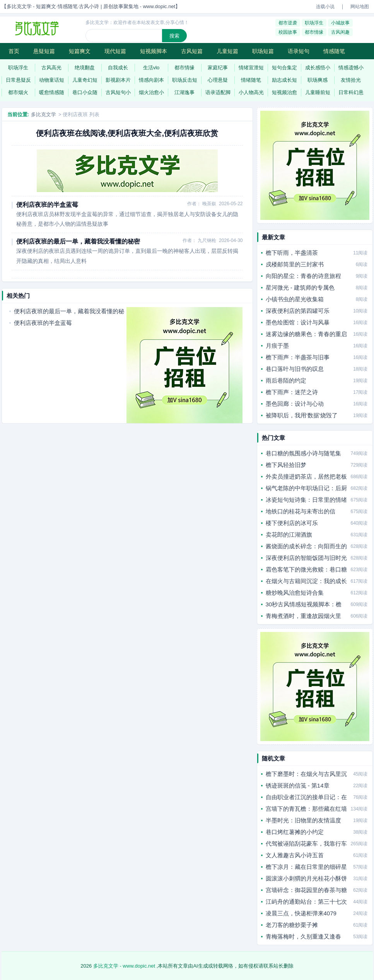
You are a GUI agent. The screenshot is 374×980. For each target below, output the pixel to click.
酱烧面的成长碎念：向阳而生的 (306, 546)
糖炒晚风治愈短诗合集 (295, 593)
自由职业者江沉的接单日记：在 (306, 797)
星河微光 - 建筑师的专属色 (300, 287)
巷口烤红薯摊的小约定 (295, 832)
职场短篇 (263, 51)
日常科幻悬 (351, 92)
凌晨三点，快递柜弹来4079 (301, 913)
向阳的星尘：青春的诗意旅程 (303, 276)
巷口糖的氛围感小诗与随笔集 (303, 453)
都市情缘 (314, 32)
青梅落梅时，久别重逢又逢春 (303, 936)
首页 (14, 51)
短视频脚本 (154, 51)
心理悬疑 (218, 80)
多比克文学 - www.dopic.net (124, 966)
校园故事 (288, 32)
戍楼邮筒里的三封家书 (295, 264)
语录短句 (299, 51)
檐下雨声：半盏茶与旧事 (298, 357)
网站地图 (360, 7)
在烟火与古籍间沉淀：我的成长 (306, 581)
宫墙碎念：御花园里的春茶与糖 (306, 890)
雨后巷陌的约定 (286, 380)
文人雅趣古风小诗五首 (295, 855)
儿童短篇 (227, 51)
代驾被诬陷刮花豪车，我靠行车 (306, 844)
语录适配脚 (218, 92)
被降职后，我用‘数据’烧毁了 (302, 415)
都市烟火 (18, 92)
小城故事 (340, 23)
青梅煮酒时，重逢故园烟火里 (303, 616)
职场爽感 (318, 80)
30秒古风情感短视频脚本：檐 (304, 604)
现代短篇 (115, 51)
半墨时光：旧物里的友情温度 (303, 820)
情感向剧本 (151, 80)
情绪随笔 (251, 80)
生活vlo (151, 68)
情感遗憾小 (351, 68)
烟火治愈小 (151, 92)
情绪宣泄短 (251, 68)
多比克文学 (44, 114)
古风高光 (51, 68)
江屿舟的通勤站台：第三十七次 (306, 902)
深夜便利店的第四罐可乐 (298, 311)
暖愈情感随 (52, 92)
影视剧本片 (118, 80)
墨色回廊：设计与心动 (295, 404)
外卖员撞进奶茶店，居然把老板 (306, 476)
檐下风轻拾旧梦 (286, 465)
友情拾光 (351, 80)
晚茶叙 (209, 204)
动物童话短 (52, 80)
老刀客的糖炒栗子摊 (292, 925)
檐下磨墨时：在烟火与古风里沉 (306, 774)
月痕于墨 (277, 346)
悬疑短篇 (44, 51)
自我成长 (118, 68)
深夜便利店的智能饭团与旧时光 (306, 558)
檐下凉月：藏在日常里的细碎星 (306, 867)
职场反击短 (185, 80)
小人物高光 (251, 92)
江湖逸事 (184, 92)
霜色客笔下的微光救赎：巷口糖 (306, 569)
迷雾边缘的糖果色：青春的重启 (306, 334)
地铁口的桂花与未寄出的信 (301, 511)
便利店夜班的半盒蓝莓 (47, 205)
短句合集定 (284, 68)
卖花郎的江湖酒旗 (289, 535)
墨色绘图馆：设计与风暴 (298, 322)
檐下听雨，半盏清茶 (292, 253)
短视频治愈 (284, 92)
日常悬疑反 (18, 80)
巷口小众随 (85, 92)
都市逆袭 (288, 23)
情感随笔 (334, 51)
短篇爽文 (80, 51)
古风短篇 (192, 51)
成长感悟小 (318, 68)
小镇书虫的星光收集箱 (295, 299)
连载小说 (325, 7)
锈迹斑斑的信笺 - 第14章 (298, 785)
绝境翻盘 (85, 68)
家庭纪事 (218, 68)
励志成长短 (284, 80)
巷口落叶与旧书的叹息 (295, 369)
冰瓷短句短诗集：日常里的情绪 (306, 500)
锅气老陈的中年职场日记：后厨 (306, 488)
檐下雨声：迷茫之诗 (292, 392)
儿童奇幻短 (85, 80)
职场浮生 (314, 23)
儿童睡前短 (318, 92)
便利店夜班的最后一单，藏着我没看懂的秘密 (78, 241)
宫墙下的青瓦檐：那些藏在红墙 (306, 809)
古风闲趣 (340, 32)
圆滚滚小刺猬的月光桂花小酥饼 (306, 878)
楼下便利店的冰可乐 (292, 523)
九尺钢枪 (207, 240)
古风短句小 (118, 92)
